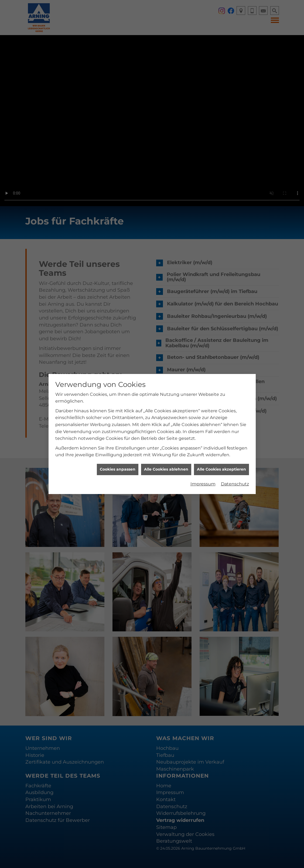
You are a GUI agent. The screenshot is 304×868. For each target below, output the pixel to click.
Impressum (203, 484)
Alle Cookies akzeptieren (221, 469)
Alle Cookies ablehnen (166, 469)
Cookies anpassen (118, 469)
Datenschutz (235, 484)
